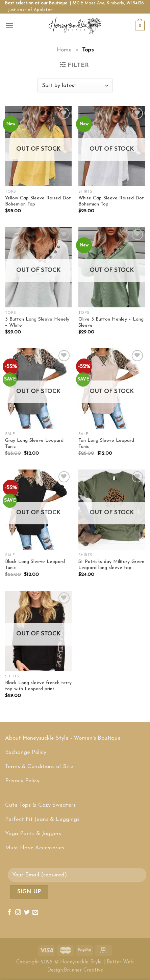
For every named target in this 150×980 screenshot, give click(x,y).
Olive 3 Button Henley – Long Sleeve (111, 323)
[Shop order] (75, 85)
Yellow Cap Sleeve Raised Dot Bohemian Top (38, 201)
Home (64, 50)
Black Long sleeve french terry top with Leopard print (38, 686)
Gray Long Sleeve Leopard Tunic (34, 444)
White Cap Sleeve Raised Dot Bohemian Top (111, 201)
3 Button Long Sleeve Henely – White (37, 323)
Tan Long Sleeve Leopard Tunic (106, 444)
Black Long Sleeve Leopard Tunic (35, 565)
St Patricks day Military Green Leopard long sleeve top (111, 565)
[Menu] (9, 26)
